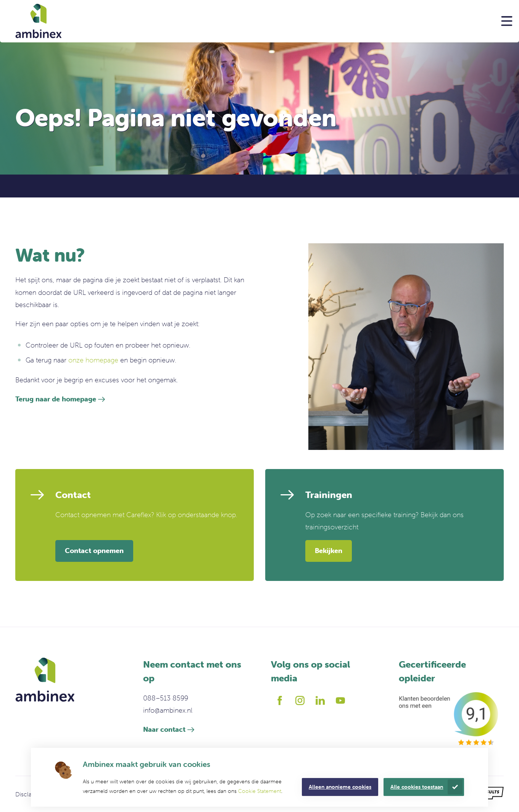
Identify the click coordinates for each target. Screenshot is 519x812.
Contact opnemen (94, 551)
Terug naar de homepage (56, 399)
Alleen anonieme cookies (340, 787)
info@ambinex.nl (168, 710)
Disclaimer (30, 794)
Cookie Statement (260, 791)
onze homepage (93, 360)
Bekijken (329, 551)
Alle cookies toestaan (417, 787)
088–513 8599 (166, 698)
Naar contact (164, 729)
